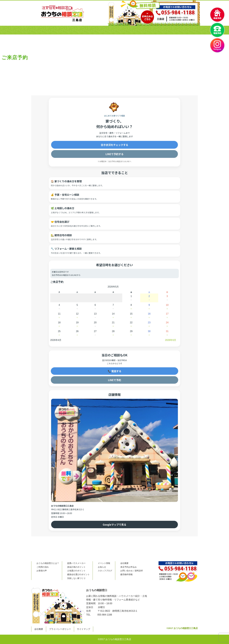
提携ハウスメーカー (76, 563)
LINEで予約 (114, 380)
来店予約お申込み (129, 567)
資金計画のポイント (76, 567)
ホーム (36, 30)
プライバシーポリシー (60, 629)
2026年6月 (171, 340)
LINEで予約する (114, 154)
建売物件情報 (126, 574)
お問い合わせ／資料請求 (132, 571)
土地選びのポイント (76, 571)
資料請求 (192, 30)
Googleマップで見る (115, 525)
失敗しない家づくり (76, 578)
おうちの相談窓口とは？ (61, 30)
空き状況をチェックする (115, 145)
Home (31, 83)
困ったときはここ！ (164, 30)
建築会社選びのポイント (78, 574)
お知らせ (102, 567)
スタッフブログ (105, 571)
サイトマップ (84, 629)
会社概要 (138, 30)
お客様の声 (116, 30)
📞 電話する (115, 371)
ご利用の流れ (91, 30)
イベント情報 (104, 563)
